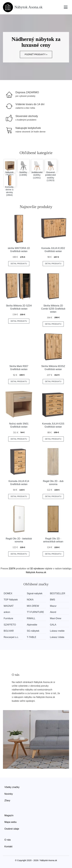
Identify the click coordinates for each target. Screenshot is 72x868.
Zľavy (7, 800)
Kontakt (8, 847)
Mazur (53, 606)
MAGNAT (9, 606)
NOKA (30, 600)
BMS (52, 600)
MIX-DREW (33, 606)
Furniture (8, 618)
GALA (53, 625)
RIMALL (31, 618)
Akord (53, 612)
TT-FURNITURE (35, 612)
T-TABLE (32, 637)
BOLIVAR (9, 631)
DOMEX (8, 593)
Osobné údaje (12, 829)
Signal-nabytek (35, 593)
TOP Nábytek (11, 600)
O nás (8, 840)
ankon (7, 612)
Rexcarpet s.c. (11, 637)
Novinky (9, 794)
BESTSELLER (57, 593)
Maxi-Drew (56, 618)
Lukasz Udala (57, 637)
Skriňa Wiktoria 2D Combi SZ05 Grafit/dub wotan (53, 309)
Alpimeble (32, 625)
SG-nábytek (33, 631)
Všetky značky (12, 787)
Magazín (9, 815)
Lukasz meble (57, 631)
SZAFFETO (10, 625)
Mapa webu (11, 822)
